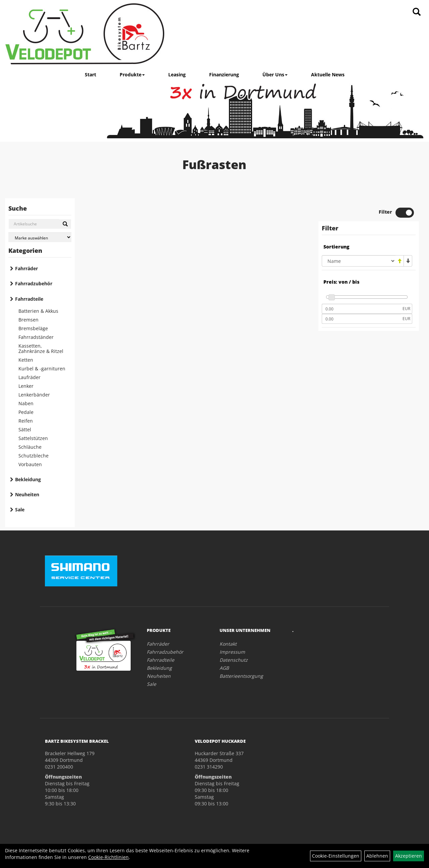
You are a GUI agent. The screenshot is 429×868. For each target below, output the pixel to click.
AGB (224, 668)
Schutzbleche (34, 456)
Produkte (132, 75)
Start (90, 75)
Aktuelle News (328, 75)
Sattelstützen (33, 438)
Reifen (26, 421)
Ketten (26, 360)
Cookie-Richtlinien (108, 857)
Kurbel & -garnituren (42, 369)
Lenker (26, 386)
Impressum (232, 652)
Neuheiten (27, 494)
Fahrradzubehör (34, 283)
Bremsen (28, 320)
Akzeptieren (409, 856)
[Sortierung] (359, 261)
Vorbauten (30, 464)
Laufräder (29, 377)
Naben (26, 403)
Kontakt (228, 644)
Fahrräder (26, 268)
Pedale (26, 412)
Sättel (25, 429)
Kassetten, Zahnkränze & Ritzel (41, 348)
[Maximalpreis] (361, 319)
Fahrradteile (29, 299)
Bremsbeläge (33, 328)
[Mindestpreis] (361, 309)
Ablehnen (377, 856)
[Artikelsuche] (417, 12)
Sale (20, 510)
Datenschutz (234, 660)
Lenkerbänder (34, 395)
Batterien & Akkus (38, 311)
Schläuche (30, 447)
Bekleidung (28, 479)
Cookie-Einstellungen (336, 856)
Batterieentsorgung (241, 676)
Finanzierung (224, 75)
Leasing (177, 75)
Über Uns (275, 75)
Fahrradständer (36, 337)
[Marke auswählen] (40, 237)
